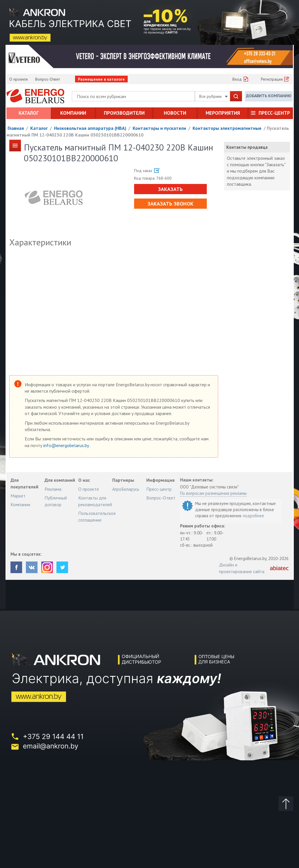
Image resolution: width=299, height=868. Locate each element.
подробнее (253, 516)
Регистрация (272, 79)
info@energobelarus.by (67, 445)
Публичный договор (56, 501)
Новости (175, 113)
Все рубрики (213, 96)
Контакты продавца (247, 147)
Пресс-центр (274, 113)
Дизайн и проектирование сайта (242, 568)
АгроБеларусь (126, 489)
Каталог (29, 113)
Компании (73, 113)
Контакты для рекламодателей (95, 501)
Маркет (18, 496)
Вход (237, 79)
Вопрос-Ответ (48, 79)
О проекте (19, 79)
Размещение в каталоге (101, 79)
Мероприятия (223, 113)
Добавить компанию (269, 96)
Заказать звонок (170, 204)
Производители (124, 113)
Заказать (170, 189)
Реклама (53, 489)
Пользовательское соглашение (97, 516)
